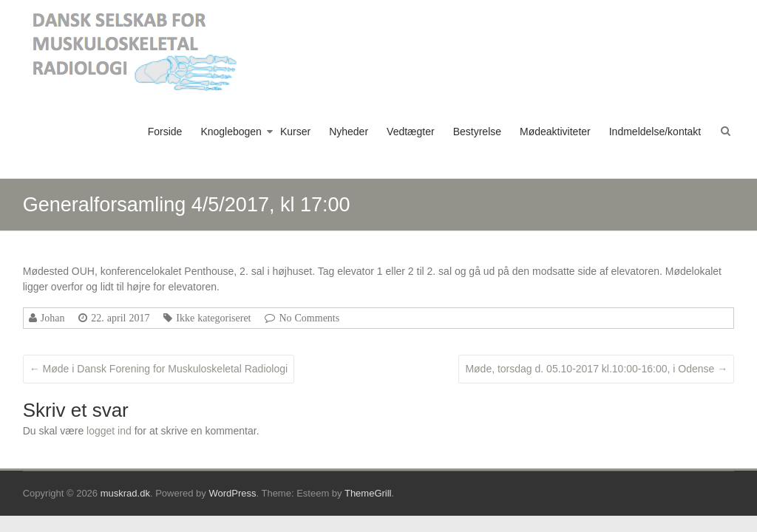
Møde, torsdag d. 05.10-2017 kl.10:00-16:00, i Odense (596, 369)
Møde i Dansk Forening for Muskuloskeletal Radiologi (159, 369)
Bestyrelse (477, 132)
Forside (165, 132)
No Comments (309, 318)
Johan (53, 318)
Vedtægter (411, 132)
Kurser (295, 132)
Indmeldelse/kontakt (655, 132)
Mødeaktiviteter (555, 132)
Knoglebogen (231, 132)
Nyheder (349, 132)
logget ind (109, 431)
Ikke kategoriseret (213, 318)
